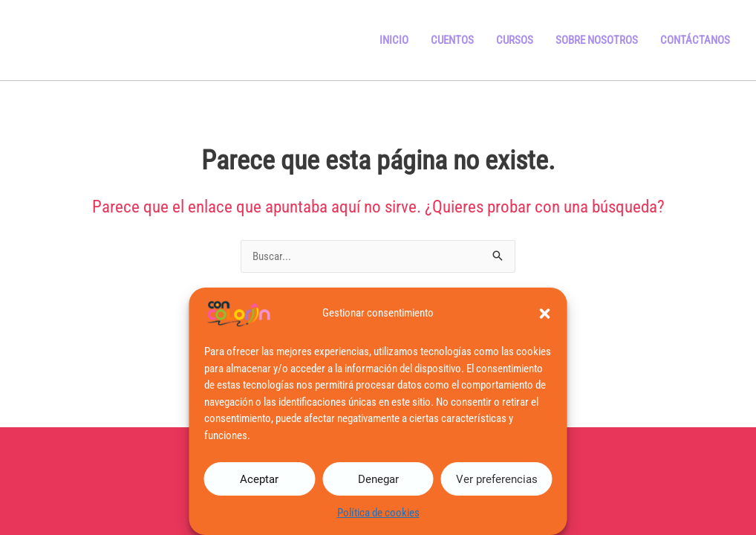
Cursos (515, 40)
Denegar (378, 479)
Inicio (394, 40)
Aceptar (259, 479)
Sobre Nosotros (597, 40)
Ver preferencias (497, 479)
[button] (545, 314)
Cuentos (452, 40)
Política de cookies (378, 513)
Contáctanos (695, 40)
